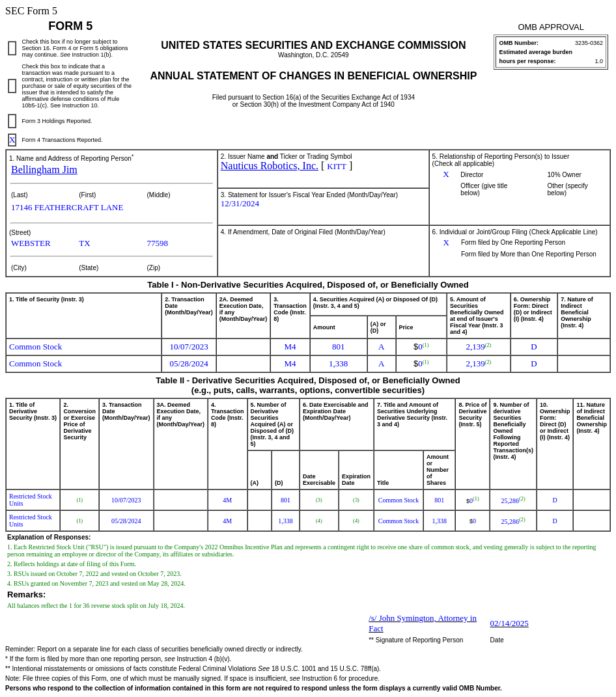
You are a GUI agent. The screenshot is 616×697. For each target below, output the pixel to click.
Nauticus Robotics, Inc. (270, 166)
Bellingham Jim (44, 170)
